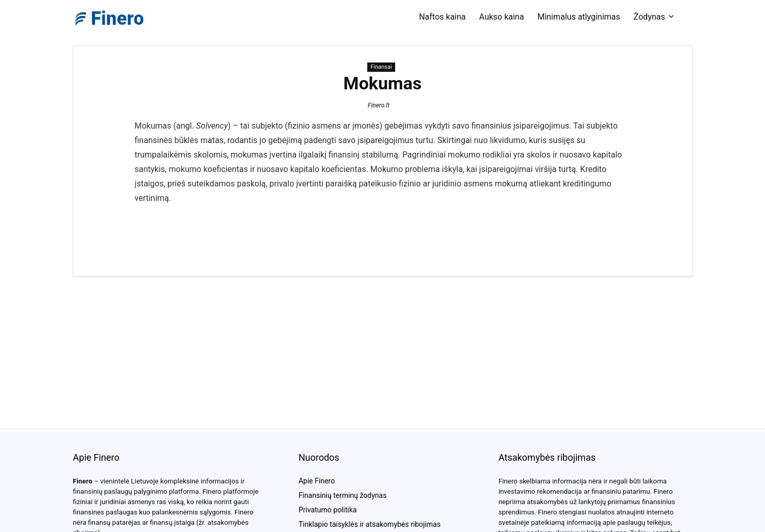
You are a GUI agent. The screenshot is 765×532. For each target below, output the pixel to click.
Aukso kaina (502, 17)
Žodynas (650, 17)
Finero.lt (379, 105)
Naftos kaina (442, 17)
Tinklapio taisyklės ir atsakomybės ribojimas (370, 524)
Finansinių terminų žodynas (342, 495)
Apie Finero (317, 481)
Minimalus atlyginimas (579, 17)
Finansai (381, 67)
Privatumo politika (328, 510)
